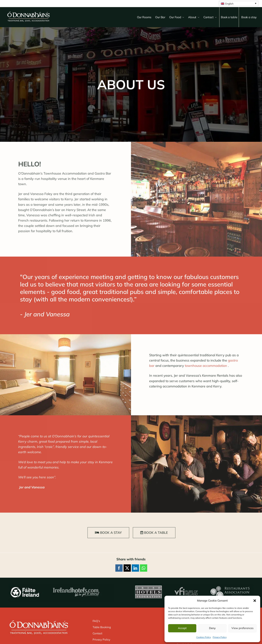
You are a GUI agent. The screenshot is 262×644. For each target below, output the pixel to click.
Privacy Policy (220, 637)
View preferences (242, 628)
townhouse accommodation (206, 366)
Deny (212, 628)
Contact (97, 633)
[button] (255, 601)
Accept (182, 628)
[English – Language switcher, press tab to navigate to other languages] (239, 3)
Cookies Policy (204, 637)
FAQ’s (96, 621)
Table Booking (102, 627)
